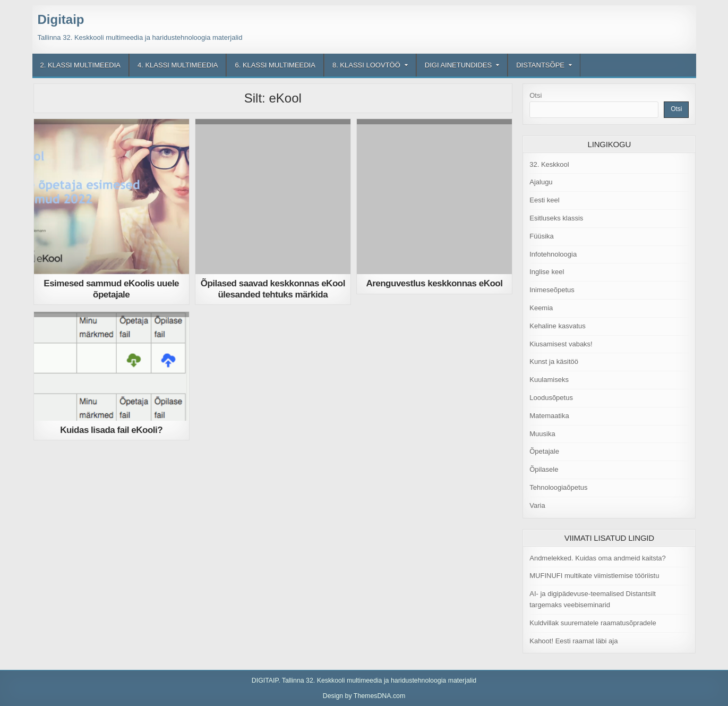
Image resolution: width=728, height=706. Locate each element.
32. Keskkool (549, 164)
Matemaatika (549, 416)
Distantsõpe (540, 65)
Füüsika (542, 236)
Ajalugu (541, 182)
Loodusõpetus (551, 398)
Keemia (541, 308)
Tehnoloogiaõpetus (558, 487)
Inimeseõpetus (552, 290)
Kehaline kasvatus (558, 326)
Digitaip (61, 19)
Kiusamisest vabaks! (561, 344)
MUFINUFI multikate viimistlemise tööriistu (594, 576)
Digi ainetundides (458, 65)
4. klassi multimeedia (178, 65)
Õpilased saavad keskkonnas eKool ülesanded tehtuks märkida (273, 289)
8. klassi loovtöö (366, 65)
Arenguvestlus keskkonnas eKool (434, 283)
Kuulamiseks (549, 380)
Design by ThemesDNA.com (364, 696)
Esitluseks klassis (556, 218)
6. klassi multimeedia (275, 65)
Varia (537, 505)
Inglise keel (547, 272)
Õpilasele (544, 469)
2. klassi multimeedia (80, 65)
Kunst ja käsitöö (554, 361)
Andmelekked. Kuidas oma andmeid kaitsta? (598, 558)
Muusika (542, 434)
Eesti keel (544, 200)
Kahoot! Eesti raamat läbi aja (573, 641)
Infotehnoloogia (553, 254)
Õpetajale (544, 451)
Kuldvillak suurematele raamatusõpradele (593, 623)
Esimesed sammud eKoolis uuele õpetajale (111, 289)
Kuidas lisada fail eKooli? (111, 430)
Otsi (536, 95)
